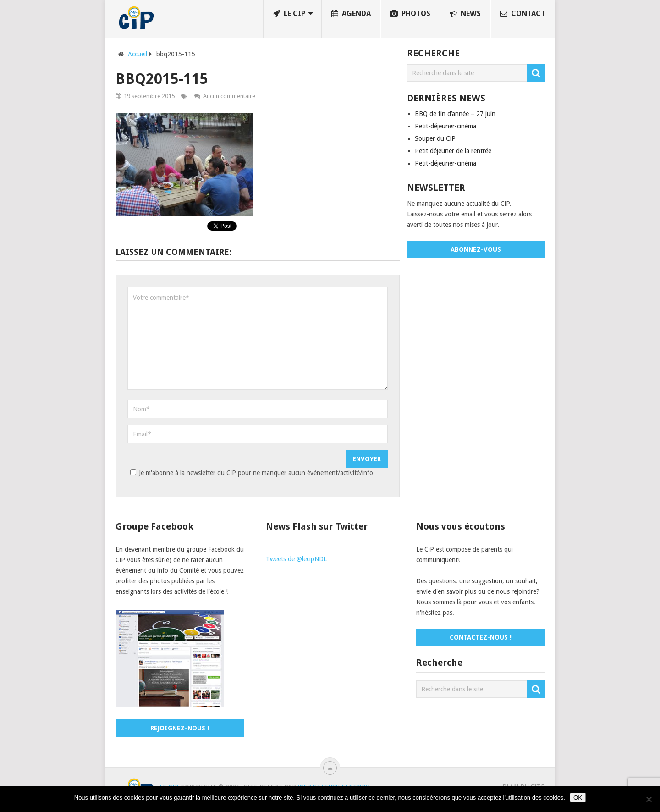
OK (578, 798)
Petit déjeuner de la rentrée (453, 151)
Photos (410, 14)
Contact (523, 14)
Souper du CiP (435, 138)
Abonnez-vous (476, 249)
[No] (649, 799)
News (465, 14)
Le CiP (289, 14)
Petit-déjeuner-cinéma (445, 126)
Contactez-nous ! (481, 637)
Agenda (351, 14)
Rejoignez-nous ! (180, 728)
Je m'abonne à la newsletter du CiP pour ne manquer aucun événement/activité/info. (251, 473)
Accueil (137, 54)
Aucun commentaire (229, 96)
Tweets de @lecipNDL (296, 559)
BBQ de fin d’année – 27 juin (455, 114)
